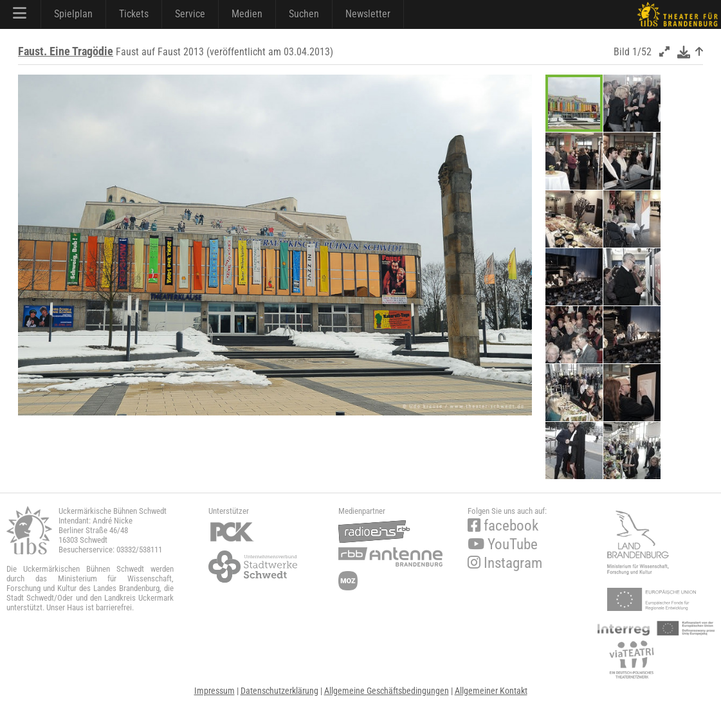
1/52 (642, 52)
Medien (247, 14)
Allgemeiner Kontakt (491, 691)
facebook (503, 526)
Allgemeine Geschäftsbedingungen (387, 691)
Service (190, 14)
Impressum (214, 691)
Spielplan (73, 14)
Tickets (134, 14)
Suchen (304, 14)
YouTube (503, 544)
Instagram (505, 563)
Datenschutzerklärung (279, 691)
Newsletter (368, 14)
